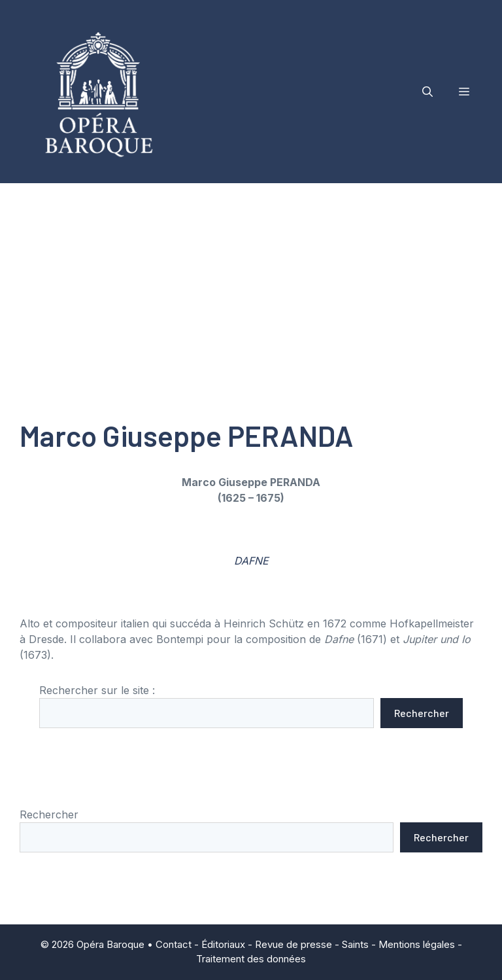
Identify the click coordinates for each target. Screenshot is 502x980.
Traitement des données (251, 959)
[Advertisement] (251, 281)
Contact (174, 944)
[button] (427, 92)
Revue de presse (293, 944)
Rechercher (422, 713)
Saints (355, 944)
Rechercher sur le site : (97, 690)
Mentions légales (417, 944)
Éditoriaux (223, 944)
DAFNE (251, 561)
